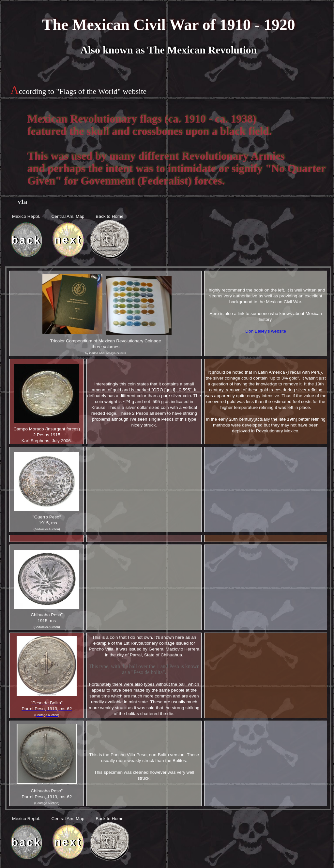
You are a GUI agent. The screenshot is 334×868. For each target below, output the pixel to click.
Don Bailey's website (266, 331)
